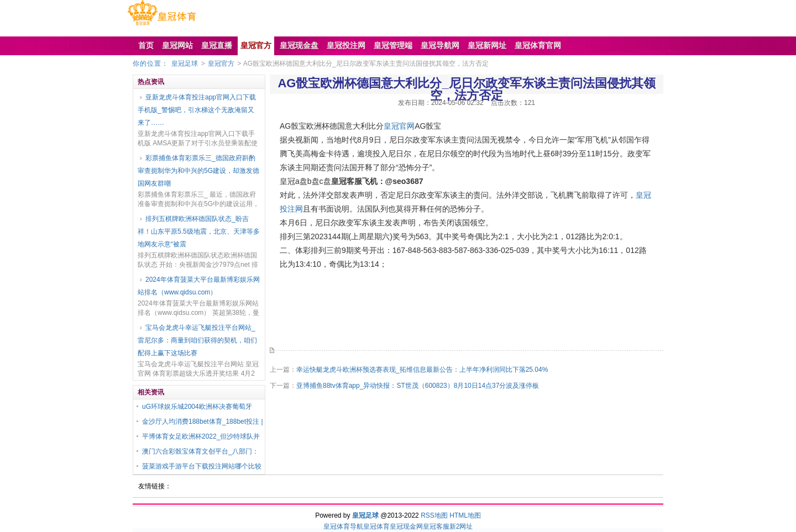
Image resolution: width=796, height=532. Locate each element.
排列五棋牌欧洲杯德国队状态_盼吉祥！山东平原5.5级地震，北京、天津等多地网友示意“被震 (199, 231)
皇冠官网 (399, 126)
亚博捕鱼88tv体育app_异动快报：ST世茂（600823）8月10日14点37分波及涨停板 (418, 386)
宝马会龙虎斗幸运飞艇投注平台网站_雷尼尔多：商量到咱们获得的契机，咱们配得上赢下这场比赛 (197, 340)
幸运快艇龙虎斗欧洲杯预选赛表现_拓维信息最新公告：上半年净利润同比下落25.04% (422, 370)
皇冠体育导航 (343, 526)
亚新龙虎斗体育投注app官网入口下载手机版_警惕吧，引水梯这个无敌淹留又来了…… (197, 110)
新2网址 (461, 526)
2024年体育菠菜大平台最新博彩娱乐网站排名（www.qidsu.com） (199, 286)
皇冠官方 (221, 64)
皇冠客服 (436, 526)
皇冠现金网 (406, 526)
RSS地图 (434, 515)
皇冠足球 (185, 64)
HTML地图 (465, 515)
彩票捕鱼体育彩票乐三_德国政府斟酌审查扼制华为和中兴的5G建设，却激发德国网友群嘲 (198, 171)
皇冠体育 (376, 526)
